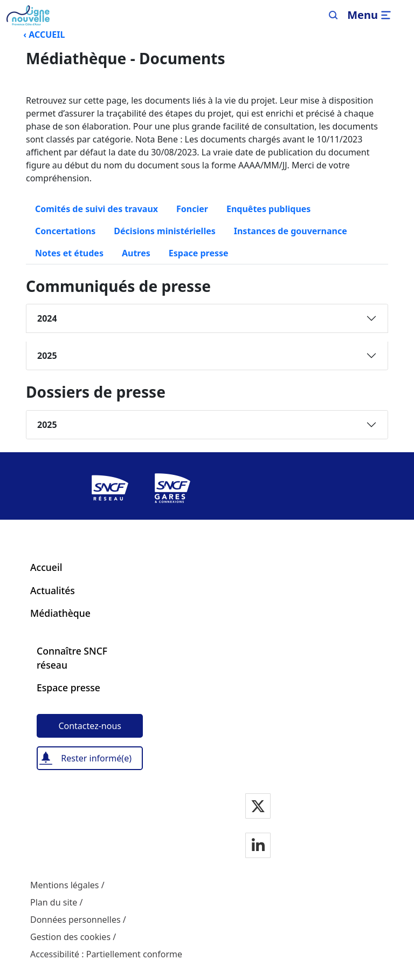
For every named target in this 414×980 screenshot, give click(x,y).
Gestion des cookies (70, 937)
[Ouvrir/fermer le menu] (371, 15)
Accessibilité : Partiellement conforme (106, 954)
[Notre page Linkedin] (258, 846)
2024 (47, 318)
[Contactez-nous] (90, 726)
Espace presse (203, 253)
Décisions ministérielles (164, 231)
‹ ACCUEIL (44, 35)
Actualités (53, 590)
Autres (136, 253)
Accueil (46, 567)
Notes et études (69, 253)
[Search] (333, 15)
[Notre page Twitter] (258, 807)
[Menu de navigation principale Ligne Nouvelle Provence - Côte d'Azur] (28, 15)
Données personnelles (75, 920)
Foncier (192, 209)
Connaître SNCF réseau (72, 658)
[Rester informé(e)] (90, 758)
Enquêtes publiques (268, 209)
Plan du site (54, 902)
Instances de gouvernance (291, 231)
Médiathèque (60, 613)
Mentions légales (65, 885)
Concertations (65, 231)
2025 (47, 356)
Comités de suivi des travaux (96, 209)
